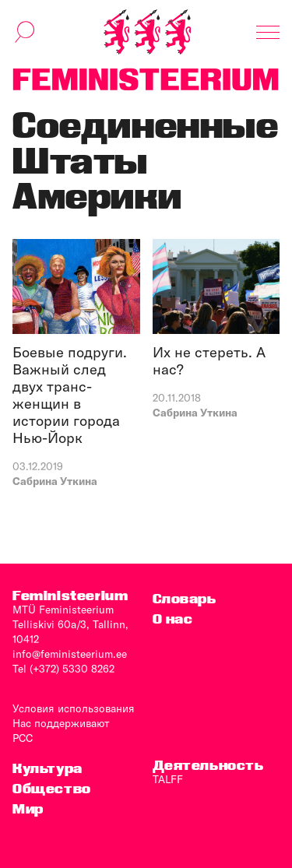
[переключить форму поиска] (25, 32)
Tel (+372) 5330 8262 (63, 669)
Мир (28, 808)
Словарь (185, 598)
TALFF (168, 779)
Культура (47, 768)
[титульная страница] (147, 32)
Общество (52, 788)
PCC (23, 738)
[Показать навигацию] (268, 32)
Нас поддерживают (61, 723)
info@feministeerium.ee (70, 654)
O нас (173, 618)
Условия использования (74, 708)
